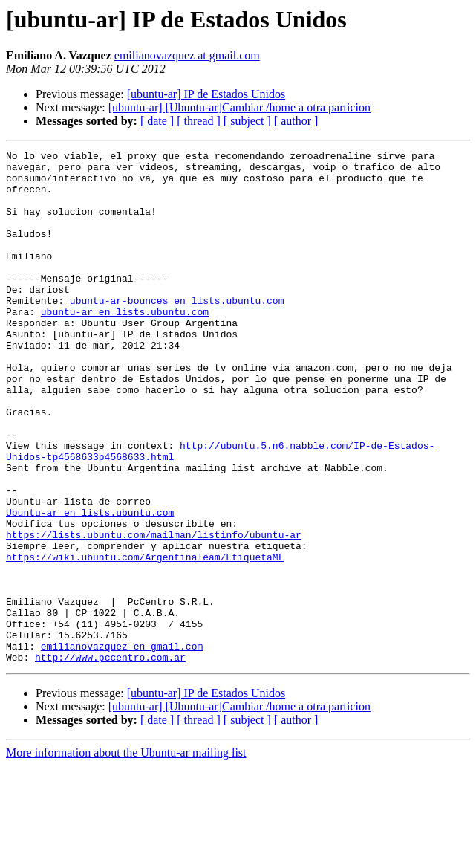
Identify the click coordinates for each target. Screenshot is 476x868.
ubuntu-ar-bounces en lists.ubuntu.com (177, 331)
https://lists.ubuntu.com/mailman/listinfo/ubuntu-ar (154, 612)
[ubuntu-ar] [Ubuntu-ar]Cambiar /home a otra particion (239, 107)
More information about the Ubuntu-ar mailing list (126, 855)
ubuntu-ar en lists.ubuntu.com (125, 345)
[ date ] (157, 121)
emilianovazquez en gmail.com (122, 746)
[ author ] (296, 121)
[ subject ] (247, 121)
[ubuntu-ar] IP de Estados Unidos (206, 94)
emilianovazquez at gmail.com (187, 55)
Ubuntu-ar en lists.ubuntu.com (90, 586)
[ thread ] (199, 121)
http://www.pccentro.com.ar (110, 759)
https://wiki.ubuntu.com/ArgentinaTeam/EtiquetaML (145, 639)
